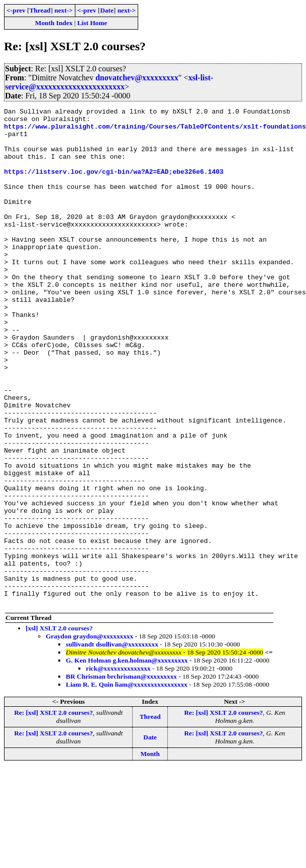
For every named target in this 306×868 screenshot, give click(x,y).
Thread (40, 10)
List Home (92, 23)
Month (150, 853)
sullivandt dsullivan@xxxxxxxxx (112, 744)
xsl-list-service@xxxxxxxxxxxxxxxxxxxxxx (109, 82)
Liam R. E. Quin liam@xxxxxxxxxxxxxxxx (127, 784)
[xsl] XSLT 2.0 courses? (59, 728)
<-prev (16, 10)
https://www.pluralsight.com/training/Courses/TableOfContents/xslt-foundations (155, 131)
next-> (63, 10)
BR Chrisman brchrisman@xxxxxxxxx (121, 776)
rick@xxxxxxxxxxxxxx (118, 768)
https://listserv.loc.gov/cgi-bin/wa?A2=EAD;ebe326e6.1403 (114, 185)
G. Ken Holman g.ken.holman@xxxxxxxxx (127, 760)
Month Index (54, 23)
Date (107, 10)
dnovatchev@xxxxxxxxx (137, 78)
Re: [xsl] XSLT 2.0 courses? (54, 812)
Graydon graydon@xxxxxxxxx (89, 736)
